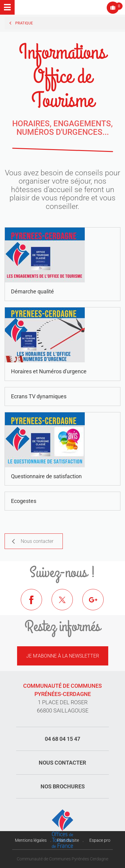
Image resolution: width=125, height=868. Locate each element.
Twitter (67, 604)
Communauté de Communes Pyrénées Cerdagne (62, 859)
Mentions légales (31, 840)
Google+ (98, 604)
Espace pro (100, 840)
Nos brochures (63, 786)
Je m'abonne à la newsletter (63, 656)
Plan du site (68, 840)
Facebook (36, 604)
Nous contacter (62, 763)
